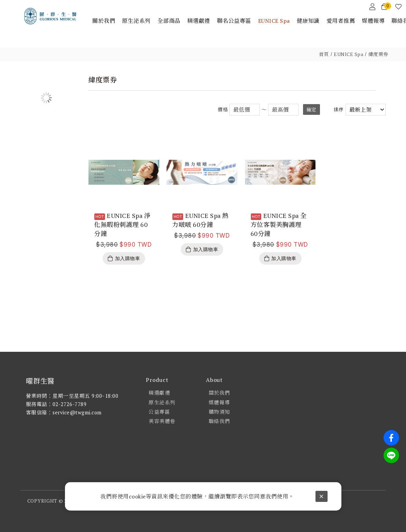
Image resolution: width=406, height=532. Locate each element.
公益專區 (159, 412)
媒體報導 (219, 402)
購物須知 (219, 412)
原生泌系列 (162, 402)
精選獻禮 (159, 393)
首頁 (324, 54)
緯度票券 (378, 54)
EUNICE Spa (348, 54)
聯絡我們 (219, 421)
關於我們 (219, 393)
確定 (311, 109)
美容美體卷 (162, 421)
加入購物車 (128, 258)
